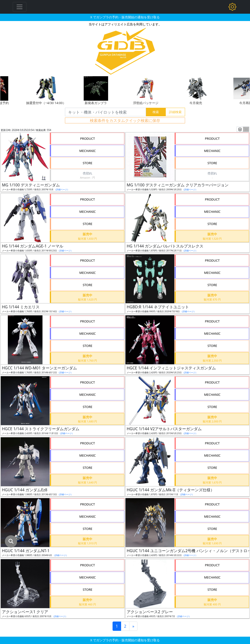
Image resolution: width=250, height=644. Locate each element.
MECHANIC (88, 151)
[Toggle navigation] (20, 7)
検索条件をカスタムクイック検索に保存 (125, 120)
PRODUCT (88, 139)
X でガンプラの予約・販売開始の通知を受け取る (125, 17)
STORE (88, 163)
